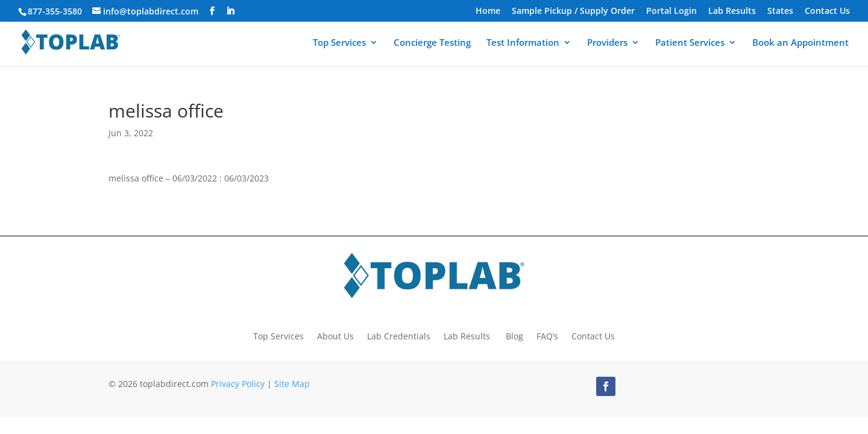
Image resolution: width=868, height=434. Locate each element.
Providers (607, 43)
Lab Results (732, 11)
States (780, 11)
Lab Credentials (399, 335)
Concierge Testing (432, 43)
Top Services (339, 43)
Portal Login (671, 11)
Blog (514, 335)
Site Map (292, 384)
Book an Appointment (800, 43)
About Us (335, 335)
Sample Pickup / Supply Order (573, 11)
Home (488, 11)
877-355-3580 (55, 11)
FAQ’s (547, 335)
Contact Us (827, 11)
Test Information (523, 43)
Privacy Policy (238, 384)
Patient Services (690, 43)
